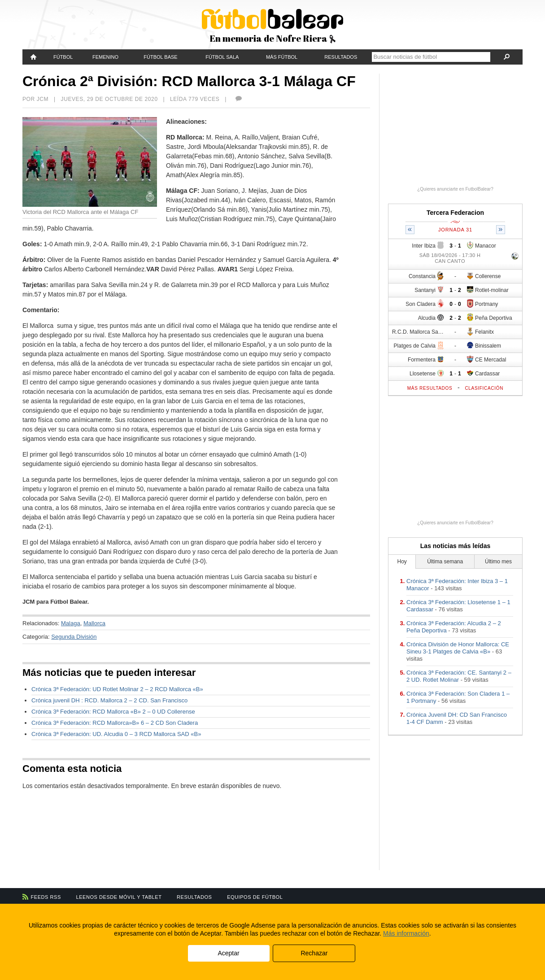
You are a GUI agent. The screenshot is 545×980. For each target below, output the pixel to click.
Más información (406, 933)
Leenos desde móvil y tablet (119, 897)
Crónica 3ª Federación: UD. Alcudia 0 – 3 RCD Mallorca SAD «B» (116, 734)
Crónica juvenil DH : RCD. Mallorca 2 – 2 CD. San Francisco (109, 700)
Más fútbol (282, 57)
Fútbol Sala (222, 57)
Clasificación (484, 388)
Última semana (445, 562)
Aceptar (228, 953)
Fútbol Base (160, 57)
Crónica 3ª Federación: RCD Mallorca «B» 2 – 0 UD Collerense (113, 712)
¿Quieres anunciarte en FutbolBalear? (455, 189)
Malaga (71, 623)
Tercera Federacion (455, 213)
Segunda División (74, 637)
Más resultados (430, 388)
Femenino (105, 57)
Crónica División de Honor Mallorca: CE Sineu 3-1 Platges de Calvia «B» (458, 648)
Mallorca (94, 623)
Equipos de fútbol (255, 897)
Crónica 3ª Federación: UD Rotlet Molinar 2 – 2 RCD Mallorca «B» (117, 689)
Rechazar (314, 953)
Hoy (402, 562)
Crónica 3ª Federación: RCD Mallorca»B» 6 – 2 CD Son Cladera (115, 723)
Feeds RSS (46, 897)
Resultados (341, 57)
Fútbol (63, 57)
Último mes (498, 562)
